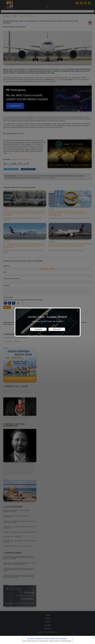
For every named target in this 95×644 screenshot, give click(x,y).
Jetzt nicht (57, 329)
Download (38, 329)
